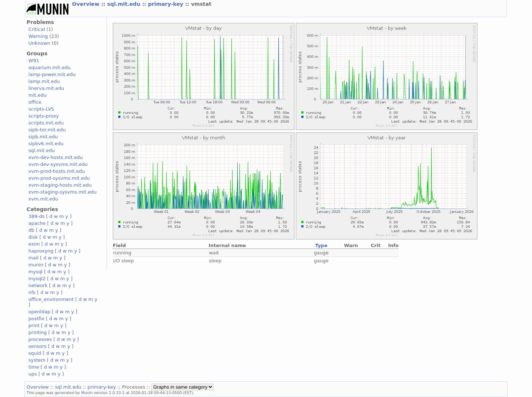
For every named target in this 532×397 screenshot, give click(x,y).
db (31, 230)
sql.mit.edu (125, 4)
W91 (34, 61)
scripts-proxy (44, 116)
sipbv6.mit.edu (46, 144)
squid (35, 353)
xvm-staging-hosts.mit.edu (60, 185)
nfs (32, 292)
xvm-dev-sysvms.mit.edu (58, 164)
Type (321, 245)
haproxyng (41, 251)
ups (33, 374)
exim (34, 244)
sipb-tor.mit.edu (47, 130)
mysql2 (37, 279)
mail (33, 258)
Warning (38, 36)
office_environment (51, 299)
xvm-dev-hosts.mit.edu (55, 157)
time (34, 367)
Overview (87, 4)
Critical (37, 29)
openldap (39, 312)
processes (40, 339)
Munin (87, 393)
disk (33, 237)
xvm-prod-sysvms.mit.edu (59, 178)
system (37, 360)
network (38, 285)
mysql (35, 272)
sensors (37, 346)
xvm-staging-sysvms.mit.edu (62, 192)
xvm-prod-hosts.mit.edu (57, 171)
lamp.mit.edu (44, 81)
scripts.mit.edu (46, 123)
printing (37, 332)
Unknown (39, 43)
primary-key (167, 4)
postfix (36, 319)
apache (37, 223)
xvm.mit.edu (43, 199)
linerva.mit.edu (46, 88)
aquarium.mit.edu (49, 68)
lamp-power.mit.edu (52, 74)
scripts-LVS (41, 109)
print (34, 325)
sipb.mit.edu (43, 137)
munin (36, 265)
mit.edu (37, 95)
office (35, 102)
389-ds (36, 216)
